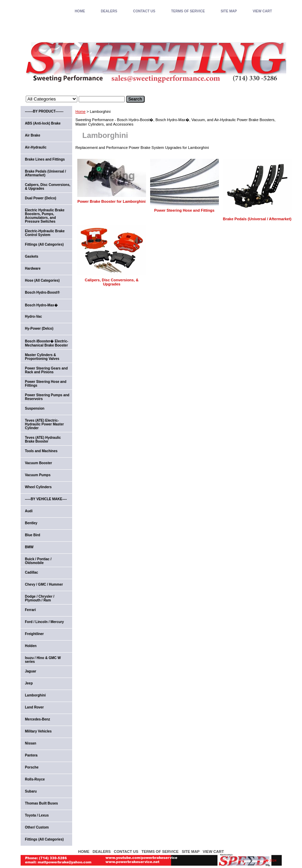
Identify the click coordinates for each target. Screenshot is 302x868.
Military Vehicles (38, 731)
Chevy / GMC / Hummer (44, 584)
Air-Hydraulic (36, 147)
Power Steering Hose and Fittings (184, 210)
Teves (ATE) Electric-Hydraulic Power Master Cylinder (44, 424)
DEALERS (109, 11)
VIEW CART (262, 11)
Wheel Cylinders (38, 487)
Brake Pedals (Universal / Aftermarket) (257, 219)
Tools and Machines (41, 451)
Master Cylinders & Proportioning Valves (42, 357)
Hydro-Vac (33, 316)
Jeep (29, 683)
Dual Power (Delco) (41, 198)
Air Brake (33, 135)
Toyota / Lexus (37, 815)
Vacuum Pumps (38, 475)
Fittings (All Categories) (44, 244)
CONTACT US (144, 11)
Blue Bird (33, 535)
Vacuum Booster (39, 463)
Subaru (31, 791)
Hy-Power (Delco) (39, 329)
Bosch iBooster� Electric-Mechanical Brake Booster (47, 343)
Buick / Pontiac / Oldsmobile (38, 561)
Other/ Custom (37, 827)
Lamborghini (36, 695)
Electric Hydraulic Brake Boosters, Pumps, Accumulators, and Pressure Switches (45, 216)
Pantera (31, 755)
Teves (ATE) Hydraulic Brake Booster (43, 439)
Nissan (31, 743)
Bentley (31, 523)
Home (81, 112)
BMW (29, 547)
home (80, 11)
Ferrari (31, 610)
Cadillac (32, 572)
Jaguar (31, 671)
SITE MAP (229, 11)
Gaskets (32, 256)
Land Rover (35, 707)
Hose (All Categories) (42, 280)
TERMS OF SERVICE (188, 11)
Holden (31, 646)
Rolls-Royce (35, 779)
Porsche (32, 767)
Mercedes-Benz (38, 719)
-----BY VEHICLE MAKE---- (46, 499)
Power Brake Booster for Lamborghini (111, 201)
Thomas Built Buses (42, 803)
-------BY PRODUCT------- (44, 111)
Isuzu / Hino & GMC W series (43, 660)
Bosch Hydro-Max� (41, 305)
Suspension (35, 408)
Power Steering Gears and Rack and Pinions (47, 370)
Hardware (33, 268)
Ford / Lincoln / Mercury (44, 622)
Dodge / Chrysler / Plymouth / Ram (40, 598)
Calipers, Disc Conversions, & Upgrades (112, 282)
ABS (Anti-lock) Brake (43, 123)
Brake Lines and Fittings (45, 159)
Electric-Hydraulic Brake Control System (45, 233)
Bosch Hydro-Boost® (42, 292)
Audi (29, 511)
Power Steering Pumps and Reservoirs (47, 397)
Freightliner (35, 634)
